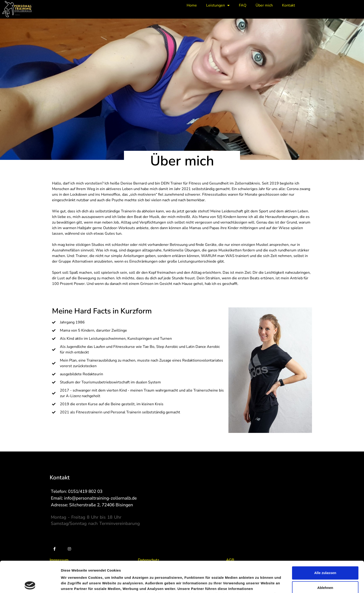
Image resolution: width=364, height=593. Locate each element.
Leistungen (218, 5)
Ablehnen (325, 556)
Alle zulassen (325, 542)
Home (192, 5)
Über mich (264, 5)
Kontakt (289, 5)
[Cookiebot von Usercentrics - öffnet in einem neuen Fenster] (30, 584)
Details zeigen (247, 584)
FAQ (243, 5)
